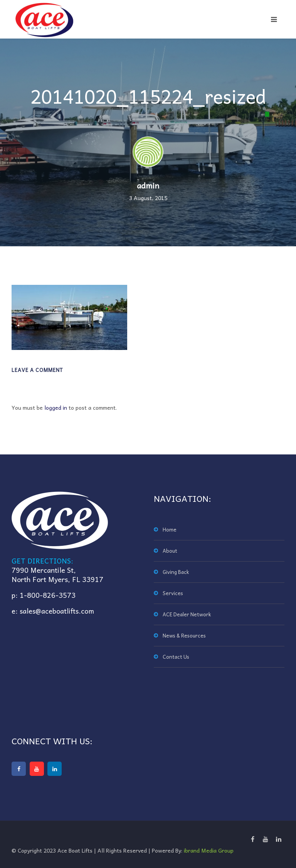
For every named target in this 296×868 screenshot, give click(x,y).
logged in (56, 407)
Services (173, 593)
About (170, 551)
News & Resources (184, 635)
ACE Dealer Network (187, 614)
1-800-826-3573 (48, 595)
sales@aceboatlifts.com (57, 611)
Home (170, 529)
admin (148, 185)
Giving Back (176, 572)
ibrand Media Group (209, 850)
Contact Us (176, 657)
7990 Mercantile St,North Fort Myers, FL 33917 (57, 574)
